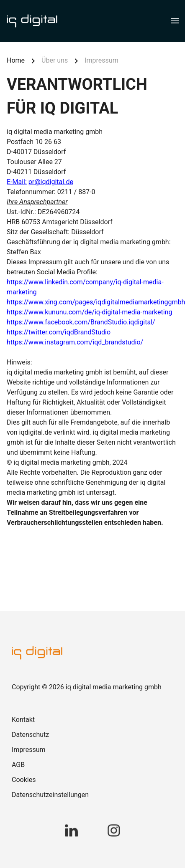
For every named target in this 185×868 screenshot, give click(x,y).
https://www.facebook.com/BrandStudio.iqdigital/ (82, 322)
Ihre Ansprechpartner (37, 202)
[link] (92, 720)
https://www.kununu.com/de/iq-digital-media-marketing (89, 312)
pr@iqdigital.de (51, 182)
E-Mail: (17, 182)
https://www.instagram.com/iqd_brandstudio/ (75, 342)
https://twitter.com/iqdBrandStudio (59, 332)
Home (16, 60)
